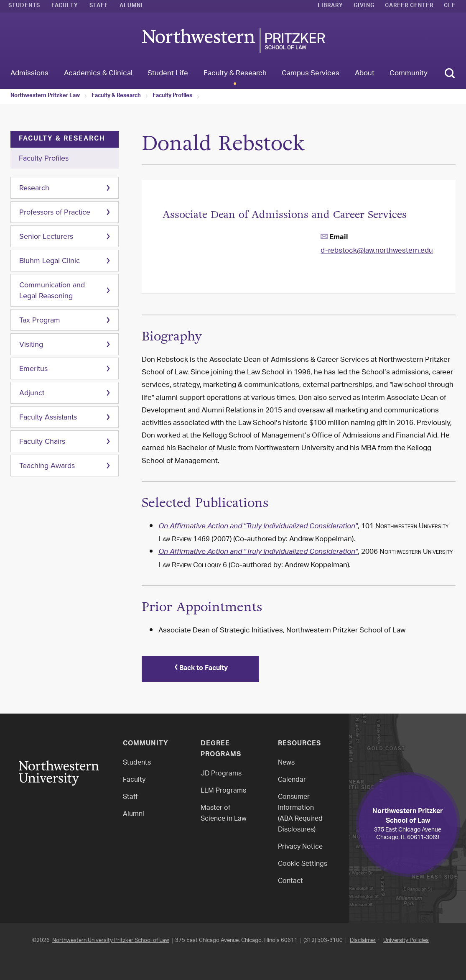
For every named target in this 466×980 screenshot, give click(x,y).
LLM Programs (223, 791)
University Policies (406, 940)
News (286, 763)
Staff (99, 6)
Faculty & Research (116, 96)
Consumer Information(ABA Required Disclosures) (300, 814)
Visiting (31, 344)
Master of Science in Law (224, 814)
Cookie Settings (303, 864)
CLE (450, 6)
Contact (290, 881)
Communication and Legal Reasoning (52, 290)
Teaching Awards (47, 466)
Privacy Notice (300, 847)
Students (24, 6)
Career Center (409, 6)
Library (330, 6)
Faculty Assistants (48, 417)
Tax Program (40, 320)
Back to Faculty (200, 669)
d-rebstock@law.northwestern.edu (377, 251)
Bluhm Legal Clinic (50, 261)
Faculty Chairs (42, 441)
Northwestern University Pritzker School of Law (111, 940)
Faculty (65, 6)
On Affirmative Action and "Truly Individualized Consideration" (258, 527)
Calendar (292, 780)
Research (34, 188)
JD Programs (221, 774)
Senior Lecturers (46, 236)
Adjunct (32, 393)
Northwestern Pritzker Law (45, 96)
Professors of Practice (55, 212)
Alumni (131, 6)
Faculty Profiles (172, 96)
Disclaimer (363, 940)
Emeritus (33, 368)
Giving (364, 6)
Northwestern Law (233, 40)
